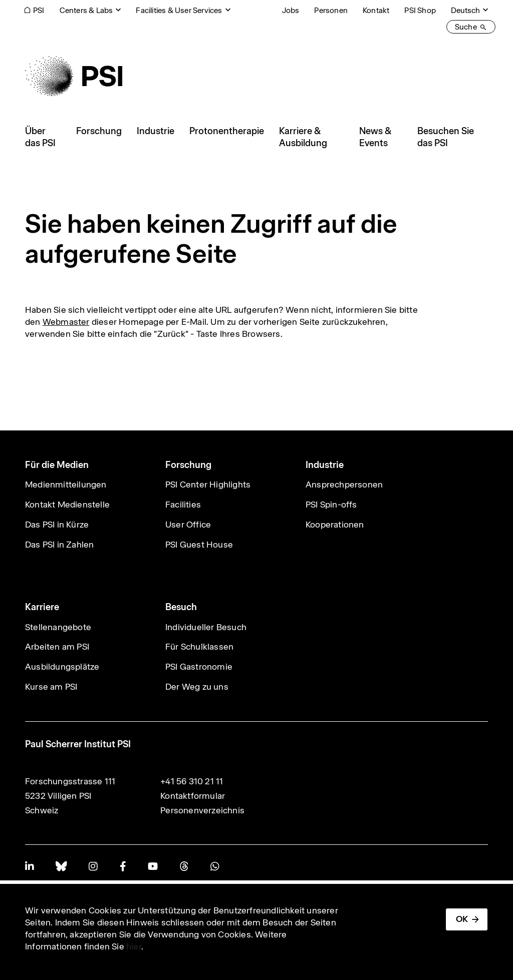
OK (462, 919)
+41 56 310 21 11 (192, 781)
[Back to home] (74, 76)
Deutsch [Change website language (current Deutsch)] (465, 10)
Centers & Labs (86, 10)
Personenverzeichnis (202, 810)
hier (134, 946)
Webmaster (66, 322)
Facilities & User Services (179, 10)
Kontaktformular (193, 796)
